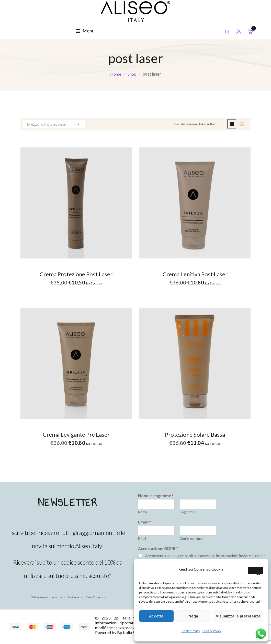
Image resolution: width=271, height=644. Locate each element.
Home (116, 74)
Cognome (187, 512)
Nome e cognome (156, 496)
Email (144, 522)
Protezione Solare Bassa (195, 434)
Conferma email (191, 539)
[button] (256, 570)
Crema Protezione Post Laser (76, 274)
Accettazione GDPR (158, 548)
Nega (193, 616)
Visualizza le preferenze (238, 616)
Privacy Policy (212, 631)
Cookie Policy (191, 631)
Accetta (156, 616)
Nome (143, 512)
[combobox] (54, 124)
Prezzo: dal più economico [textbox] (50, 124)
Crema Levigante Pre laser (76, 434)
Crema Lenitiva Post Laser (195, 274)
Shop (132, 74)
